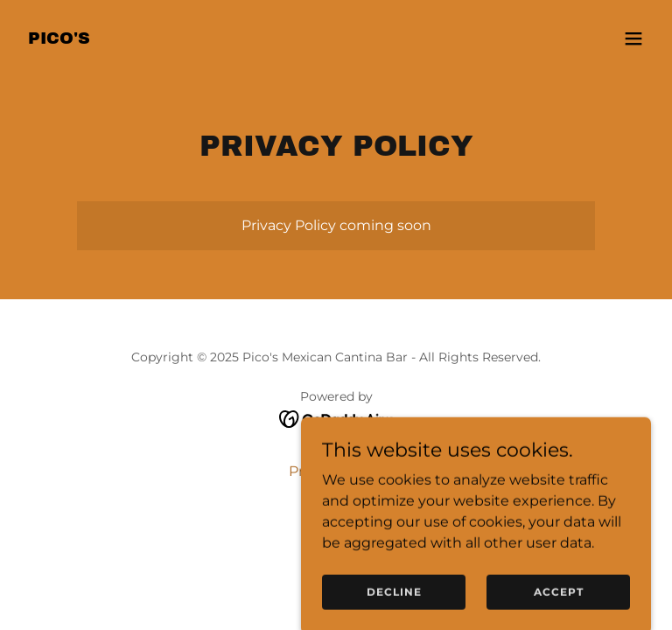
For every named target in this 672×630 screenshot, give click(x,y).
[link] (59, 39)
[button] (633, 38)
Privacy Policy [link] (336, 471)
